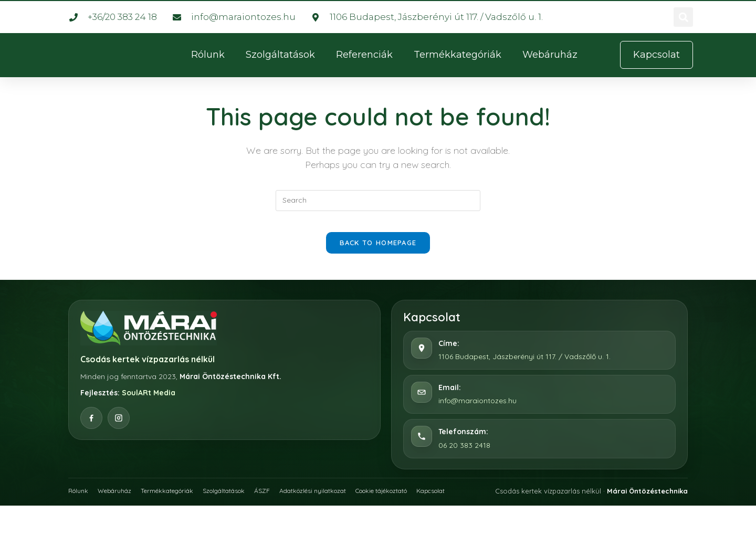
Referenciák (364, 55)
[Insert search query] (378, 201)
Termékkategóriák (458, 55)
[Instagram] (119, 428)
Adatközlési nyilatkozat (338, 500)
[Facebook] (91, 428)
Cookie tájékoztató (416, 500)
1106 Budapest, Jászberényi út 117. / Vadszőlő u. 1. (524, 367)
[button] (683, 17)
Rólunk (208, 55)
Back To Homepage (378, 253)
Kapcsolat (472, 500)
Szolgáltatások (280, 55)
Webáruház (550, 55)
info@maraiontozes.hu (477, 411)
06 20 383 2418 (464, 455)
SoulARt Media (149, 403)
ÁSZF (283, 500)
